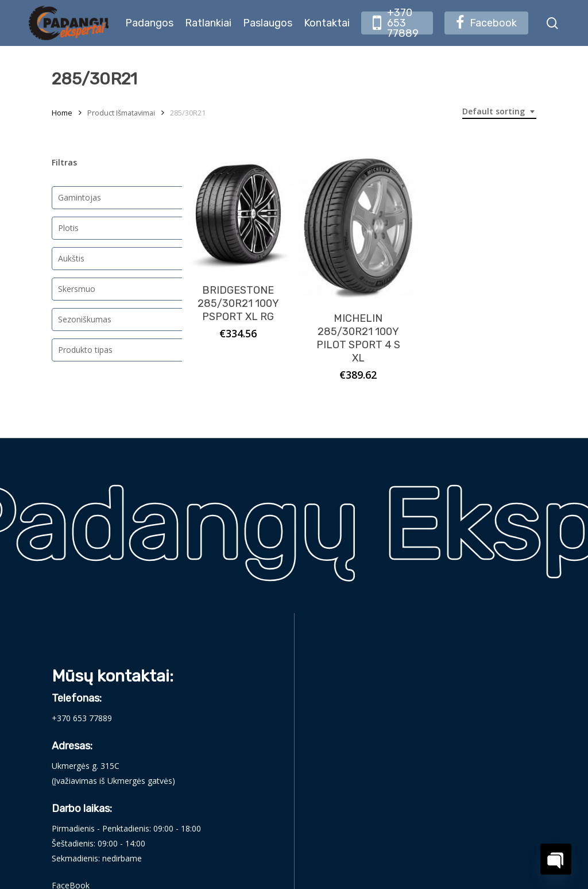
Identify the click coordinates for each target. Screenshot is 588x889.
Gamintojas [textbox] (80, 197)
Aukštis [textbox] (71, 258)
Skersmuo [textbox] (77, 289)
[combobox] (499, 112)
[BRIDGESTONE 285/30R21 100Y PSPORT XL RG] (238, 213)
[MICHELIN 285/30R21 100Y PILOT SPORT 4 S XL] (358, 228)
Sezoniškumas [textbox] (85, 319)
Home (62, 113)
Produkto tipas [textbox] (85, 350)
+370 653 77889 (82, 718)
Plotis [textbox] (68, 228)
